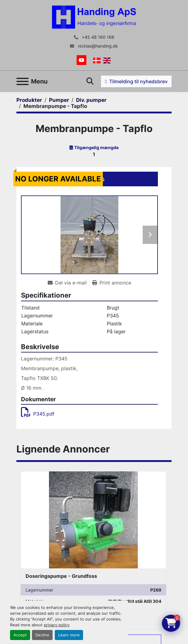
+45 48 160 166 (97, 37)
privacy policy (57, 625)
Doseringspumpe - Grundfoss (61, 576)
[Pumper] (59, 100)
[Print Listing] (112, 283)
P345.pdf (38, 414)
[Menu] (23, 81)
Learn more (69, 635)
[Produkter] (29, 100)
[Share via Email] (68, 283)
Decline (42, 635)
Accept (20, 635)
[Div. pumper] (91, 100)
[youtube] (82, 60)
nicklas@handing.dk (97, 46)
